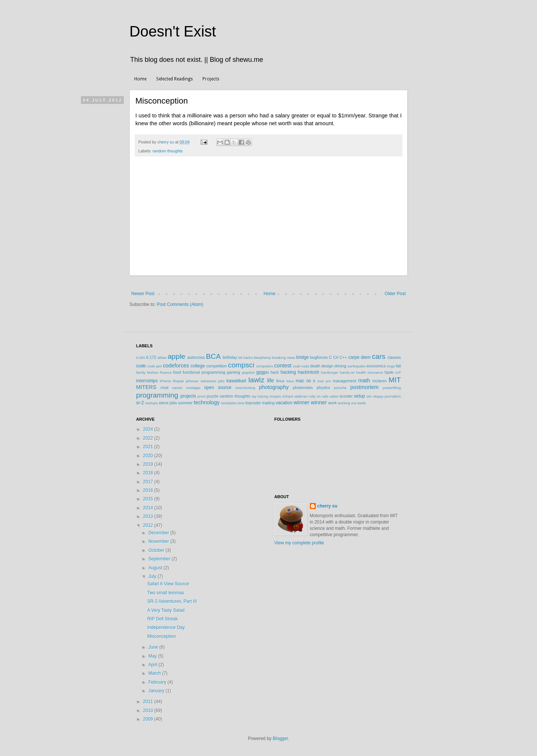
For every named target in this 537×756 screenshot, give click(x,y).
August (156, 568)
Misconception (162, 636)
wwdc (362, 403)
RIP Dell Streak (163, 619)
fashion (153, 372)
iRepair (178, 381)
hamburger (330, 372)
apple (177, 356)
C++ (343, 357)
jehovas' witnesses (201, 381)
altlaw (162, 358)
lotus (290, 381)
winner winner (310, 402)
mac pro (324, 381)
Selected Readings (175, 79)
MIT (395, 380)
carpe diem (359, 357)
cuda (305, 366)
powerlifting (392, 388)
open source (218, 388)
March (155, 673)
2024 (149, 429)
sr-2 (140, 403)
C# (336, 357)
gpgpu (262, 372)
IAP (398, 372)
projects (188, 396)
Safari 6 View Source (168, 584)
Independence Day (166, 627)
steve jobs (168, 403)
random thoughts (168, 151)
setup (359, 396)
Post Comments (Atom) (180, 304)
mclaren (380, 381)
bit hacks (245, 358)
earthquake (357, 366)
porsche (340, 388)
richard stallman (295, 396)
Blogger (280, 738)
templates (229, 403)
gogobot (248, 372)
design (327, 366)
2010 (149, 711)
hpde (389, 372)
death (315, 366)
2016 (149, 490)
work (332, 403)
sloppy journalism (387, 396)
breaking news (283, 358)
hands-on (347, 372)
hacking (288, 372)
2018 (149, 473)
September (160, 559)
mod (165, 388)
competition (216, 366)
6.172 (151, 357)
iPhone (165, 381)
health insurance (370, 372)
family (141, 372)
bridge (302, 357)
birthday (230, 357)
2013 (149, 516)
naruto (177, 388)
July (153, 576)
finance (166, 372)
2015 (149, 499)
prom (202, 396)
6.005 (141, 358)
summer (185, 403)
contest (283, 366)
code (141, 366)
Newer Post (143, 294)
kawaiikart (236, 381)
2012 (149, 525)
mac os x (305, 381)
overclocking (245, 388)
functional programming (204, 372)
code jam (155, 366)
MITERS (146, 387)
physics (323, 388)
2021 (149, 447)
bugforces (319, 357)
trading (268, 403)
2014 (149, 508)
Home (140, 79)
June (154, 647)
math (364, 380)
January (157, 691)
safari (334, 396)
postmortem (364, 387)
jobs (222, 381)
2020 (149, 456)
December (159, 533)
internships (147, 381)
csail (297, 366)
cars (379, 356)
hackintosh (308, 372)
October (157, 550)
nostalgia (193, 388)
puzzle (213, 396)
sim (369, 396)
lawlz (256, 380)
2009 (149, 719)
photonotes (303, 388)
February (158, 682)
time (241, 403)
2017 (149, 482)
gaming (233, 372)
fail (398, 366)
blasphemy (262, 358)
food (177, 372)
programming (157, 395)
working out (347, 403)
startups (151, 403)
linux (280, 381)
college (198, 366)
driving (340, 366)
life (270, 380)
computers (265, 366)
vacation (284, 403)
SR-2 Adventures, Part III (172, 601)
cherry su (327, 506)
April (153, 665)
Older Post (395, 294)
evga (391, 366)
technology (207, 402)
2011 (149, 702)
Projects (211, 79)
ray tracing (260, 396)
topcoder (253, 403)
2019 (149, 464)
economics (376, 366)
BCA (213, 356)
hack (275, 372)
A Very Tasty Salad (166, 610)
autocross (196, 357)
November (159, 541)
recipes (275, 396)
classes (394, 357)
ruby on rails (319, 396)
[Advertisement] (268, 220)
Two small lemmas (166, 593)
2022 (149, 438)
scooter (346, 396)
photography (274, 387)
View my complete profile (299, 543)
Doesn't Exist (173, 31)
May (153, 656)
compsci (241, 365)
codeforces (176, 366)
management (344, 381)
